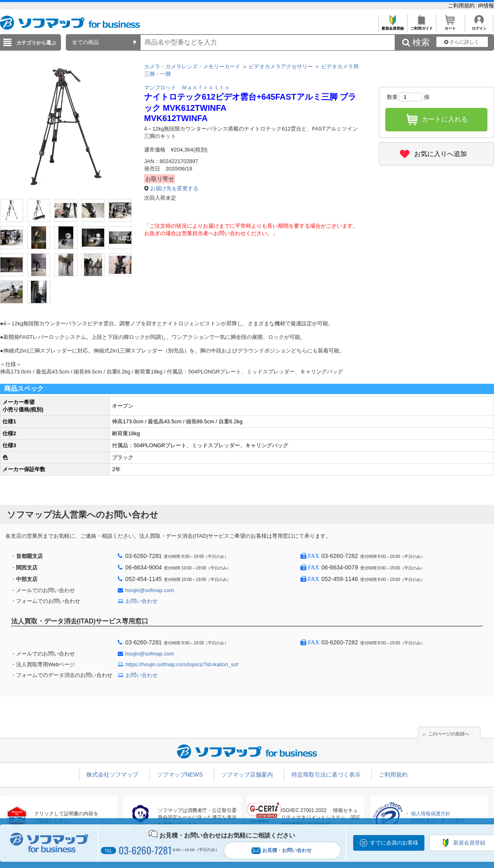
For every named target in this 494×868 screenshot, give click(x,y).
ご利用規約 (462, 6)
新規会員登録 (393, 26)
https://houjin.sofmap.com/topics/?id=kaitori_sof (182, 664)
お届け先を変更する (174, 188)
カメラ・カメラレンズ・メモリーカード (192, 66)
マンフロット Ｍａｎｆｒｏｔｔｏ (187, 87)
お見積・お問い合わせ (282, 850)
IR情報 (486, 6)
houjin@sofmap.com (150, 590)
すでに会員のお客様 (394, 843)
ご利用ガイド (421, 26)
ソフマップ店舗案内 (247, 775)
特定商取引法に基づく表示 (326, 775)
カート (450, 26)
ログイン (479, 26)
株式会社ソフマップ (112, 775)
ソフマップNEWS (180, 775)
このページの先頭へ (449, 734)
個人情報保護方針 (431, 814)
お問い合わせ (142, 601)
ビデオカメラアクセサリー (281, 66)
